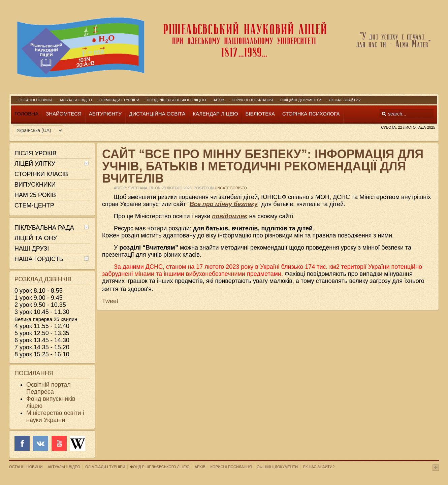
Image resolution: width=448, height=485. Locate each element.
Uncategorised (231, 188)
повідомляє (230, 216)
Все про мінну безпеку (224, 204)
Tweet (110, 301)
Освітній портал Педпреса (49, 388)
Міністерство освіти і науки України (55, 416)
